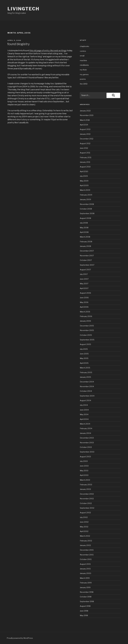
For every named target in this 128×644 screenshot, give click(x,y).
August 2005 (85, 344)
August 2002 (85, 513)
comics (83, 51)
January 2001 (85, 569)
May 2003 (84, 471)
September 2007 (87, 265)
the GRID (84, 84)
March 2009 (85, 190)
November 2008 (87, 204)
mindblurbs (84, 65)
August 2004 (85, 400)
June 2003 (84, 466)
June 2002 (84, 522)
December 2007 (87, 251)
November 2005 (87, 330)
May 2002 (84, 527)
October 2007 (86, 260)
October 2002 (86, 503)
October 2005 (86, 335)
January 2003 (85, 489)
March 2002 (85, 536)
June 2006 (84, 298)
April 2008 (84, 232)
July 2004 (84, 405)
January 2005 (85, 377)
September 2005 (87, 340)
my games (84, 74)
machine (83, 60)
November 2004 (87, 386)
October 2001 (86, 559)
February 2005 (86, 372)
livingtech (23, 9)
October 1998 (86, 597)
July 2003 (84, 461)
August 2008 (85, 218)
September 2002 (87, 508)
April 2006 (84, 307)
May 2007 (84, 284)
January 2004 (85, 433)
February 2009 (86, 195)
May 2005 (84, 358)
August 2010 (85, 167)
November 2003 (87, 443)
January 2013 (85, 134)
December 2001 (87, 550)
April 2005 (84, 363)
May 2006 (84, 302)
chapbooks (84, 46)
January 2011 (85, 162)
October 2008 (86, 209)
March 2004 (85, 424)
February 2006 (86, 316)
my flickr (83, 70)
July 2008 (84, 223)
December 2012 (87, 139)
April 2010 (84, 171)
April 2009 (84, 185)
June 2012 (84, 148)
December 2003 (87, 438)
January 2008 (85, 246)
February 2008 (86, 242)
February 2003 (86, 485)
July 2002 (84, 517)
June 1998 (84, 611)
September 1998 (87, 601)
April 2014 (84, 125)
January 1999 (85, 587)
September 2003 (87, 452)
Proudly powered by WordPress (20, 638)
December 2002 (87, 494)
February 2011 (86, 157)
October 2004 (86, 391)
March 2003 (85, 480)
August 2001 (85, 564)
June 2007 (84, 279)
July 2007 (84, 274)
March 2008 (85, 237)
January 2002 (85, 545)
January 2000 (85, 573)
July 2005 (84, 349)
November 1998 (87, 592)
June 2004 (84, 410)
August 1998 (85, 606)
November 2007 (87, 256)
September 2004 (87, 396)
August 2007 (85, 270)
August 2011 (85, 153)
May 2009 (84, 181)
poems (83, 79)
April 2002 (84, 531)
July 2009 (84, 176)
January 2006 (85, 321)
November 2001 (87, 555)
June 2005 (84, 354)
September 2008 (87, 213)
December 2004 (87, 382)
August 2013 (85, 129)
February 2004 (86, 428)
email (82, 56)
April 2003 (84, 475)
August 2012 (85, 143)
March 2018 (85, 120)
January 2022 (85, 111)
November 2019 (87, 115)
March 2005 (85, 368)
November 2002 (87, 499)
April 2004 (84, 419)
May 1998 (84, 615)
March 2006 (85, 312)
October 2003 (86, 447)
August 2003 (85, 457)
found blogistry (18, 44)
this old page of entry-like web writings (48, 51)
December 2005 (87, 326)
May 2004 (84, 414)
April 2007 (84, 288)
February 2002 (86, 541)
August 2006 (85, 293)
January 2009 (85, 199)
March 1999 (85, 578)
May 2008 (84, 228)
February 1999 (86, 583)
